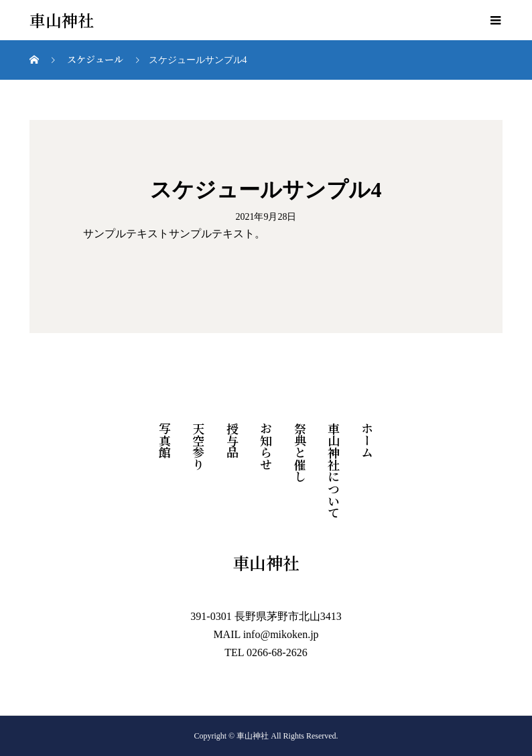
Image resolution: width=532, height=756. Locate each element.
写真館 (165, 440)
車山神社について (334, 470)
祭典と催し (300, 452)
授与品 (232, 440)
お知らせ (266, 446)
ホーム (367, 440)
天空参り (198, 446)
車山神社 (62, 20)
